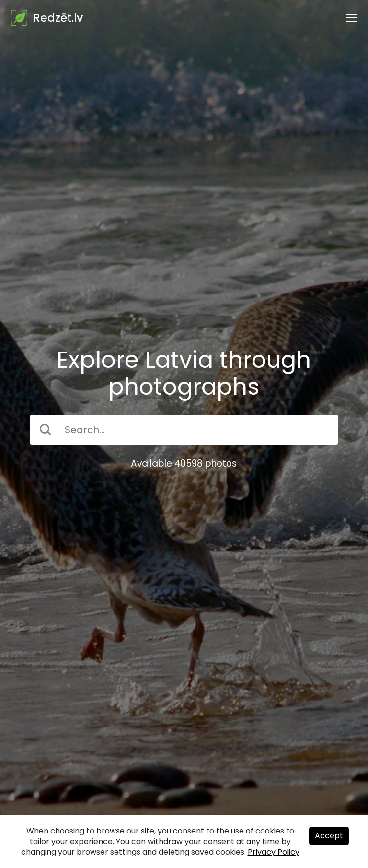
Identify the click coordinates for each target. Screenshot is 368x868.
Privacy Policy (274, 852)
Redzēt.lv (58, 18)
